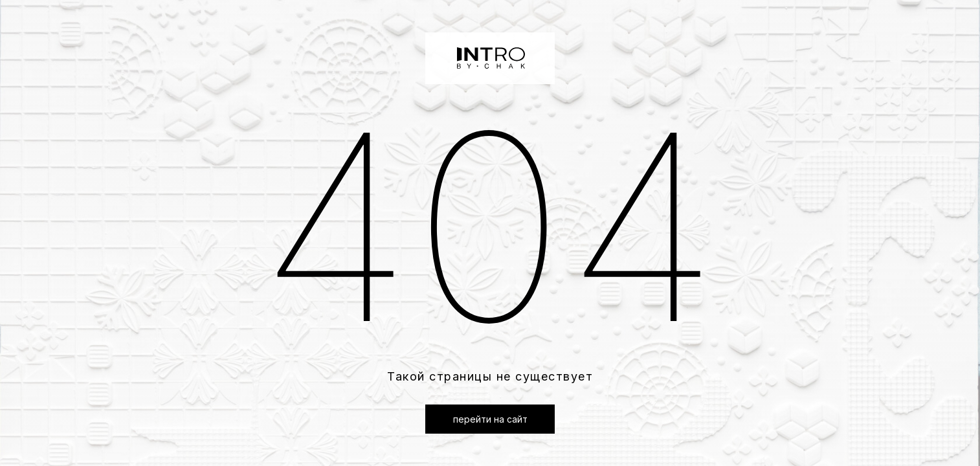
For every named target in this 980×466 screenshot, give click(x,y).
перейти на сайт (490, 419)
